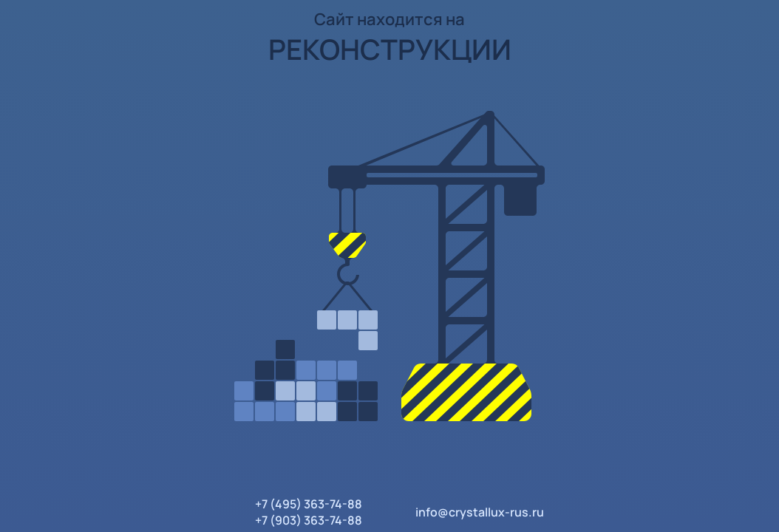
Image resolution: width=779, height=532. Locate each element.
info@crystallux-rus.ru (480, 512)
